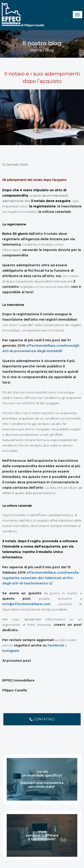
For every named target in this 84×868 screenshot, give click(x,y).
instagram (11, 651)
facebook (56, 645)
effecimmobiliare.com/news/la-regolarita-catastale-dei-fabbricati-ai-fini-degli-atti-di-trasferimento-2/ (41, 578)
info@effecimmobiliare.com (26, 604)
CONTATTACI (42, 719)
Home (36, 50)
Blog (50, 50)
